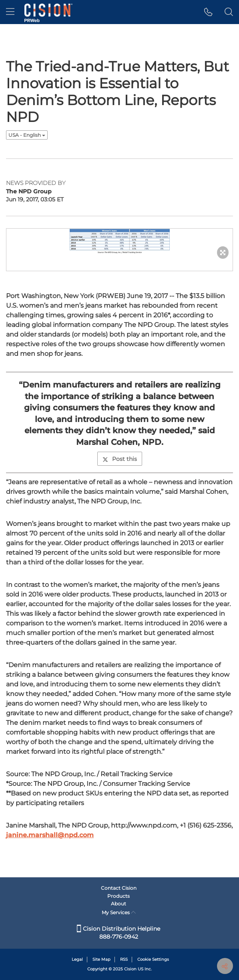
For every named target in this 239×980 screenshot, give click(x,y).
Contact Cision (119, 888)
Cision (130, 969)
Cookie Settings (153, 959)
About (118, 904)
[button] (208, 12)
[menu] (10, 12)
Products (118, 896)
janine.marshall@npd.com (50, 835)
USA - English (27, 135)
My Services (119, 912)
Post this (120, 459)
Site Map (101, 959)
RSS (124, 959)
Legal (77, 959)
